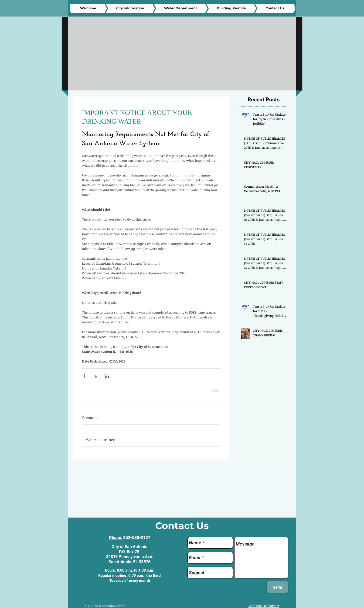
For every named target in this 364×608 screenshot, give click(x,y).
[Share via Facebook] (84, 376)
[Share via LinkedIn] (107, 376)
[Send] (277, 587)
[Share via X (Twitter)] (96, 376)
